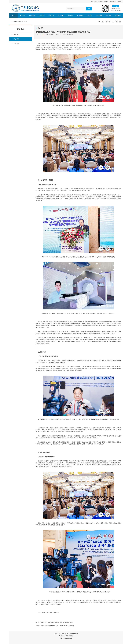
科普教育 (70, 15)
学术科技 (61, 15)
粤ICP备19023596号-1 (66, 638)
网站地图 (112, 2)
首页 (14, 15)
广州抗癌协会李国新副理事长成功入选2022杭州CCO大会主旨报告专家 (58, 626)
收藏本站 (106, 2)
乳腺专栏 (80, 15)
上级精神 (16, 43)
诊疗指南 (99, 15)
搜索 (89, 9)
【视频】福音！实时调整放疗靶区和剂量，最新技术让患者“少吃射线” (58, 622)
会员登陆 (93, 2)
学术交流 (51, 15)
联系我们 (119, 2)
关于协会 (23, 15)
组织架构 (32, 15)
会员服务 (118, 15)
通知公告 (16, 35)
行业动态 (89, 15)
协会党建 (108, 15)
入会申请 (100, 2)
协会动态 (42, 15)
